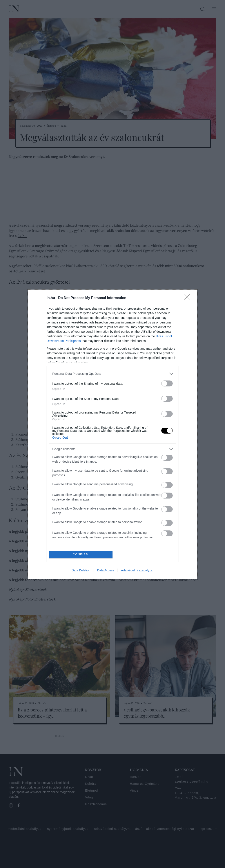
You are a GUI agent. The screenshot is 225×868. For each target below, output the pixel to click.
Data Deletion (81, 570)
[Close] (189, 298)
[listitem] (112, 374)
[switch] (167, 383)
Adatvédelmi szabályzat (137, 570)
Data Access (106, 570)
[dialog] (112, 434)
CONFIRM (81, 555)
